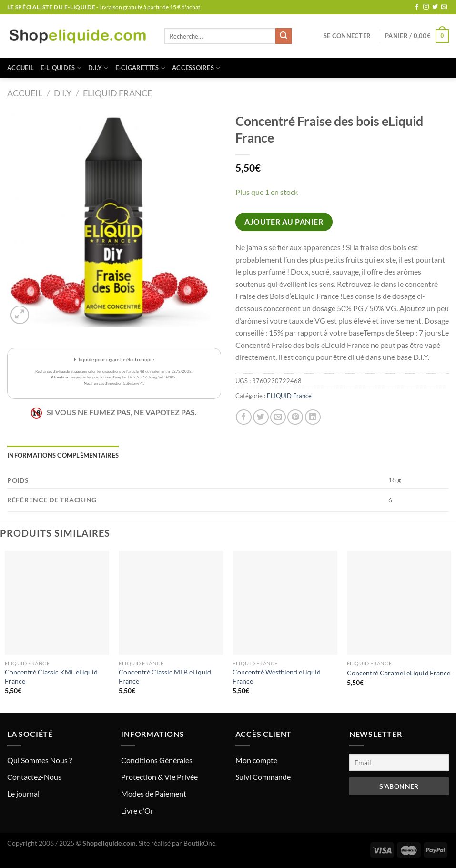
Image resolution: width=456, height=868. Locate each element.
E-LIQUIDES (61, 68)
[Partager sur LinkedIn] (313, 417)
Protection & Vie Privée (159, 777)
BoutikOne (199, 843)
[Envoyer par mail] (278, 417)
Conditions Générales (157, 760)
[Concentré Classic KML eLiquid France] (57, 603)
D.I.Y (98, 68)
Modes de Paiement (154, 793)
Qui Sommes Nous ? (40, 760)
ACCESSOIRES (196, 68)
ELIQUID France (117, 93)
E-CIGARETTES (141, 68)
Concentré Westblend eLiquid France (277, 676)
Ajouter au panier (284, 222)
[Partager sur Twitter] (261, 417)
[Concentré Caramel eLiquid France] (399, 603)
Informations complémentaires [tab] (63, 455)
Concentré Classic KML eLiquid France (51, 676)
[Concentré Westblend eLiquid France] (285, 603)
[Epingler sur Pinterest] (295, 417)
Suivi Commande (263, 777)
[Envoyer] (284, 36)
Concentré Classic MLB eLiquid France (165, 676)
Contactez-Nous (34, 777)
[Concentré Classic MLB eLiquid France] (171, 603)
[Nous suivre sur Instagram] (426, 7)
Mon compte (256, 760)
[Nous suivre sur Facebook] (417, 7)
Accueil (20, 68)
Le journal (23, 793)
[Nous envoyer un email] (444, 7)
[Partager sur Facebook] (244, 417)
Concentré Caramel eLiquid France (399, 673)
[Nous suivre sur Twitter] (435, 7)
